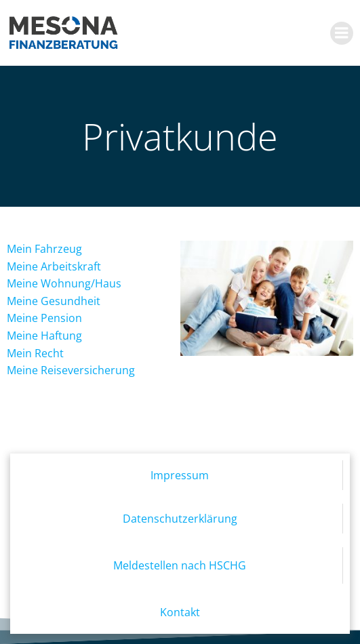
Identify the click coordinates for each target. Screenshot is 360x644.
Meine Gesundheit (54, 301)
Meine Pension (44, 318)
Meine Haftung (44, 336)
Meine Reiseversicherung (71, 370)
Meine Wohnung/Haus (64, 283)
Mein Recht (35, 353)
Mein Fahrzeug (44, 249)
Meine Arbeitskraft (54, 266)
